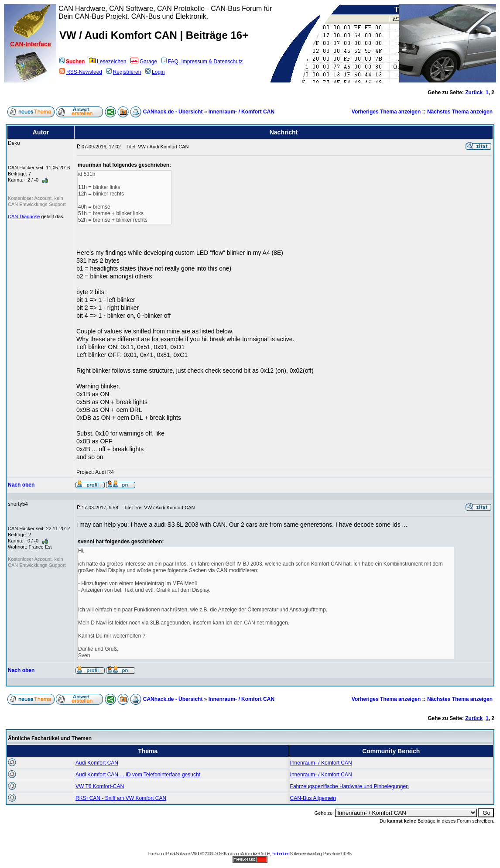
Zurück (474, 93)
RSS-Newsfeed (81, 72)
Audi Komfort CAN (97, 763)
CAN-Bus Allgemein (313, 798)
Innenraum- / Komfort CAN (241, 112)
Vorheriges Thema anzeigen (386, 112)
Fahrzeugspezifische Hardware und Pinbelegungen (349, 786)
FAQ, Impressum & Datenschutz (202, 62)
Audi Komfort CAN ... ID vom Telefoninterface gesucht (138, 775)
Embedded (280, 854)
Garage (144, 62)
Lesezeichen (108, 62)
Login (155, 72)
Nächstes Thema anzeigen (460, 112)
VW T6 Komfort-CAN (100, 786)
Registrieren (124, 72)
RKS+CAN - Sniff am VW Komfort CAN (121, 798)
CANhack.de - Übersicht (173, 112)
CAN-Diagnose (24, 216)
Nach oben (21, 485)
